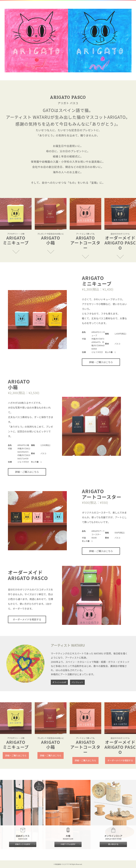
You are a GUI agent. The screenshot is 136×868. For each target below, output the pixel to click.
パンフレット (77, 682)
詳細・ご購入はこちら (101, 362)
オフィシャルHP (59, 682)
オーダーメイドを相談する (27, 619)
